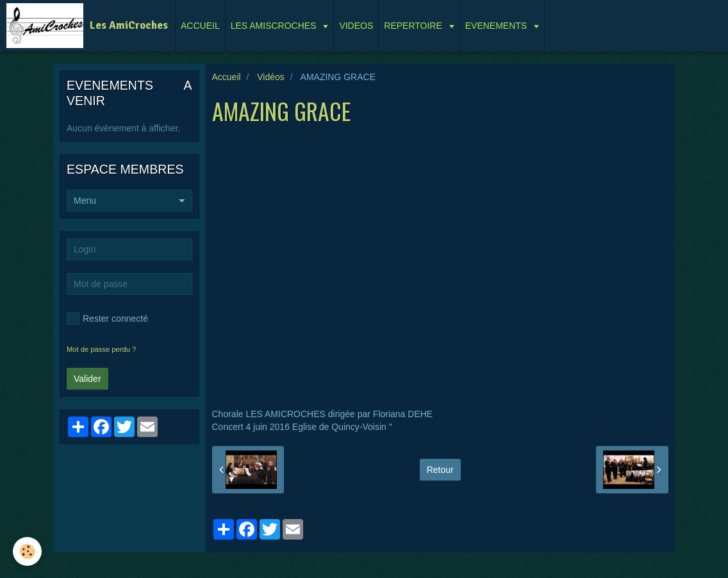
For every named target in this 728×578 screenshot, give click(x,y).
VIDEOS (356, 26)
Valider (87, 379)
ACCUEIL (200, 26)
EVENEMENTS (497, 26)
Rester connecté (107, 318)
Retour (440, 470)
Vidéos (271, 77)
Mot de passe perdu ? (101, 349)
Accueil (227, 77)
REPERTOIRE (414, 26)
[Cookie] (27, 551)
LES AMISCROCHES (275, 26)
